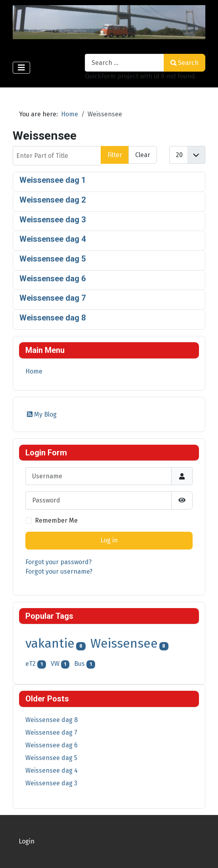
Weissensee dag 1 (53, 180)
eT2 (31, 664)
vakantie (50, 643)
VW (55, 664)
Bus (79, 664)
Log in (109, 540)
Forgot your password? (58, 562)
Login (27, 841)
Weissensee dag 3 (53, 220)
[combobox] (124, 63)
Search (185, 63)
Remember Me (56, 520)
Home (34, 371)
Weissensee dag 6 (53, 279)
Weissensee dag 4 (53, 239)
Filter (115, 155)
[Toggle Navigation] (21, 68)
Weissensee (124, 643)
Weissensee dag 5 (53, 259)
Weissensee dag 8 (53, 318)
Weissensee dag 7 (53, 298)
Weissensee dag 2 (53, 200)
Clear (143, 155)
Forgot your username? (59, 571)
